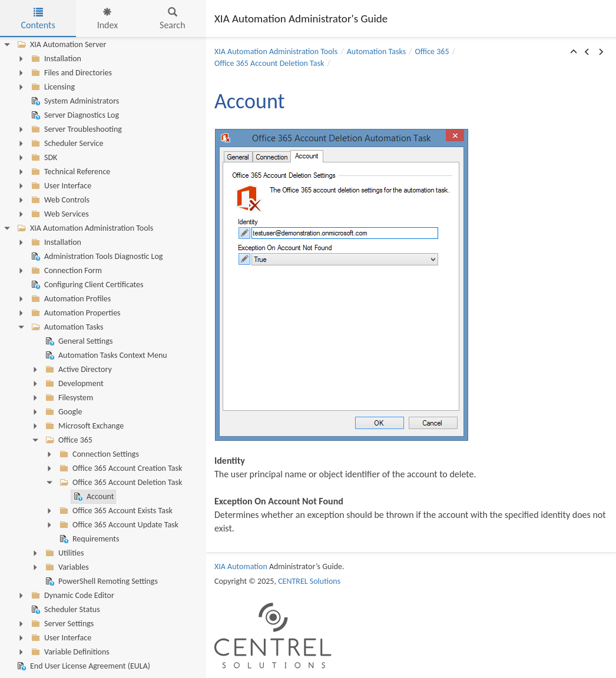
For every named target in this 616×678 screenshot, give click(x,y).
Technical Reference (69, 172)
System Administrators (74, 101)
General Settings (78, 341)
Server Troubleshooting (75, 129)
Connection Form (65, 271)
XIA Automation (241, 566)
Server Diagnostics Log (74, 115)
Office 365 (68, 440)
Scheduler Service (66, 144)
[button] (574, 52)
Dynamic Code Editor (72, 596)
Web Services (59, 214)
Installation (55, 59)
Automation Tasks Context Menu (105, 355)
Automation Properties (75, 313)
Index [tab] (108, 19)
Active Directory (77, 370)
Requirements (88, 539)
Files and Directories (70, 73)
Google (62, 412)
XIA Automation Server (60, 45)
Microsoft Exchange (83, 426)
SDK (43, 158)
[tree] (103, 355)
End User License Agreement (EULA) (82, 666)
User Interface (60, 186)
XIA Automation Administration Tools (84, 228)
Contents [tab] (38, 19)
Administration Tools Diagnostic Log (96, 257)
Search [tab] (173, 19)
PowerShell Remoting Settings (100, 581)
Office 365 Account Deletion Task (120, 483)
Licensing (52, 87)
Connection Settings (98, 454)
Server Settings (61, 624)
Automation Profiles (70, 299)
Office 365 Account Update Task (118, 525)
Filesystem (68, 398)
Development (73, 384)
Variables (66, 567)
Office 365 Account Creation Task (120, 468)
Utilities (63, 553)
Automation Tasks (66, 327)
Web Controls (59, 200)
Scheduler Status (64, 610)
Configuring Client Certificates (86, 285)
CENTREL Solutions (309, 581)
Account (92, 497)
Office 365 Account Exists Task (115, 511)
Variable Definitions (69, 652)
